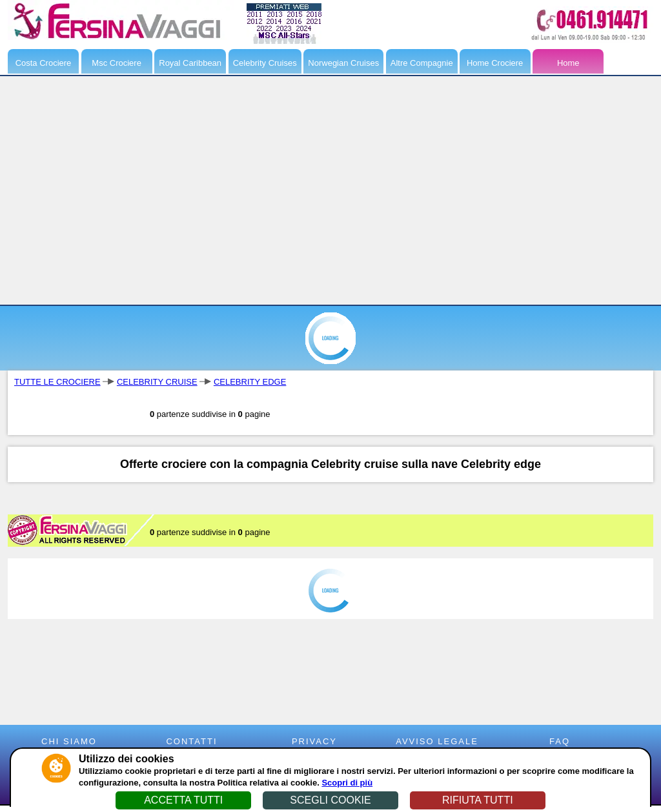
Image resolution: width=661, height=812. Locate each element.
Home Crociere (495, 63)
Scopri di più (347, 783)
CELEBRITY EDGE (250, 382)
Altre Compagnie (422, 63)
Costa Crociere (44, 63)
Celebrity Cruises (265, 63)
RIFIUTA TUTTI (478, 800)
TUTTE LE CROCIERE (57, 382)
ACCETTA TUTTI (183, 800)
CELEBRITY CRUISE (157, 382)
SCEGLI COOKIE (330, 800)
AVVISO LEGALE (437, 741)
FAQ (560, 741)
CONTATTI (191, 741)
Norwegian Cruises (343, 63)
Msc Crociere (117, 63)
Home (568, 63)
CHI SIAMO (69, 741)
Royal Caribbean (190, 63)
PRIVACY (314, 741)
